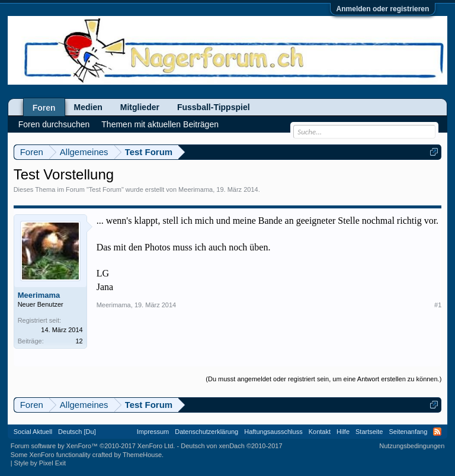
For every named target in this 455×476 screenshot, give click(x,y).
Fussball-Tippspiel (214, 107)
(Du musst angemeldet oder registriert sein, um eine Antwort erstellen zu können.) (323, 379)
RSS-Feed (437, 432)
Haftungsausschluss (273, 432)
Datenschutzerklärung (206, 432)
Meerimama (196, 189)
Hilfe (343, 432)
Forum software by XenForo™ (93, 446)
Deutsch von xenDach (231, 446)
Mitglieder (140, 107)
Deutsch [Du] (77, 432)
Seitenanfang (408, 432)
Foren (44, 108)
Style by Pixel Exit (40, 463)
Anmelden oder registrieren (383, 9)
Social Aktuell (33, 432)
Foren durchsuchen (54, 124)
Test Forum (105, 189)
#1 (438, 305)
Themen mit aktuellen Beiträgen (160, 124)
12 (79, 341)
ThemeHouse (142, 455)
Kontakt (320, 432)
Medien (88, 107)
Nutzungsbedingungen (412, 446)
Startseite (369, 432)
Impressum (153, 432)
